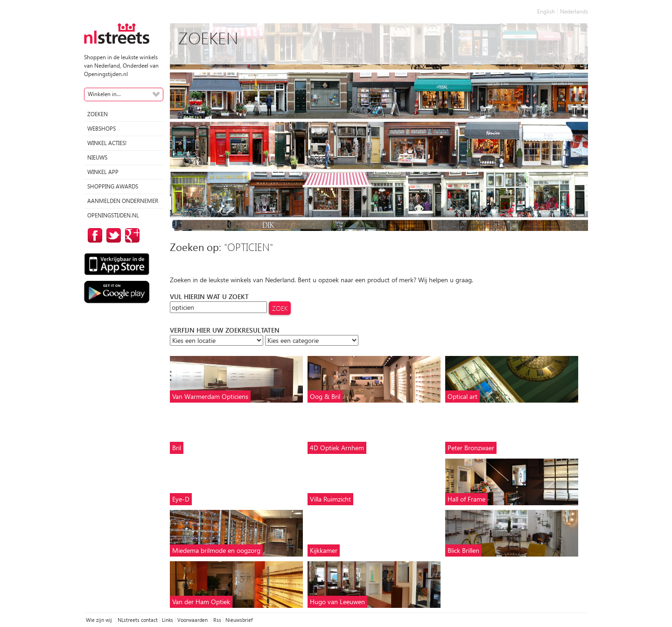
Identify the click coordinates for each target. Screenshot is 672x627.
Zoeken (98, 114)
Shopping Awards (113, 186)
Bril (177, 448)
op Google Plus (131, 235)
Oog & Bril (325, 396)
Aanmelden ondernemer (123, 201)
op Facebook (93, 235)
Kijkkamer (324, 550)
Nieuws (97, 157)
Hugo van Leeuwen (337, 602)
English (546, 11)
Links (168, 620)
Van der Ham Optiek (201, 602)
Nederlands (574, 11)
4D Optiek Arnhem (337, 448)
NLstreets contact (138, 620)
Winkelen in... (104, 94)
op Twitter (112, 235)
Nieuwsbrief (239, 620)
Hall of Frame (466, 499)
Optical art (462, 396)
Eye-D (181, 499)
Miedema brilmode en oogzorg (216, 550)
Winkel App (103, 172)
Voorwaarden (193, 620)
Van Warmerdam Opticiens (210, 396)
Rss (217, 620)
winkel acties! (107, 143)
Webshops (101, 129)
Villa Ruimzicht (330, 499)
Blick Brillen (463, 550)
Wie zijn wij (100, 620)
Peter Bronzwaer (471, 448)
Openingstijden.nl (113, 215)
